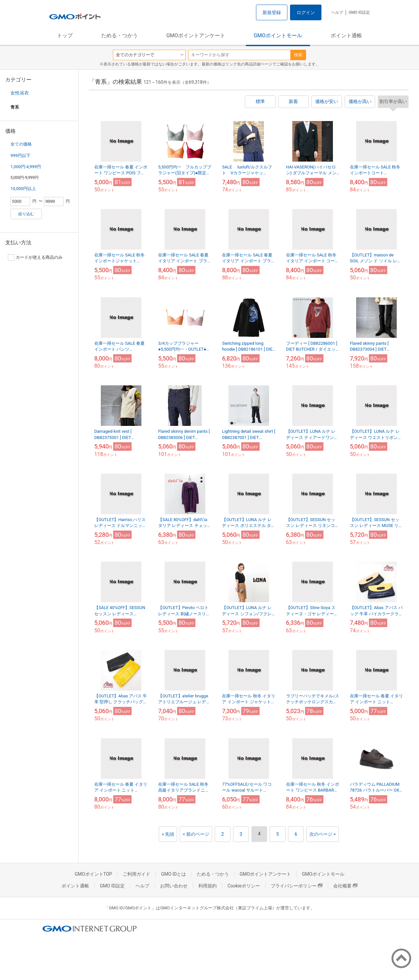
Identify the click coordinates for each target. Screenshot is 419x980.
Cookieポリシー (244, 886)
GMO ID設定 (359, 12)
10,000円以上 (23, 189)
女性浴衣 (20, 93)
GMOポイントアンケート (196, 35)
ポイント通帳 (346, 35)
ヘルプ (337, 12)
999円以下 (20, 156)
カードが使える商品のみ (35, 257)
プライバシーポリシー (297, 886)
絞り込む (26, 214)
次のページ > (323, 834)
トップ (65, 35)
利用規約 (208, 886)
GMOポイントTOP (93, 874)
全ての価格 (21, 144)
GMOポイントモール (278, 35)
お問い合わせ (174, 886)
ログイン (306, 12)
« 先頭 (168, 834)
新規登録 (272, 12)
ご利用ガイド (137, 874)
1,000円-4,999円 (26, 167)
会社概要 (345, 886)
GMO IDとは (173, 874)
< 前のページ (196, 834)
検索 (298, 55)
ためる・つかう (119, 35)
